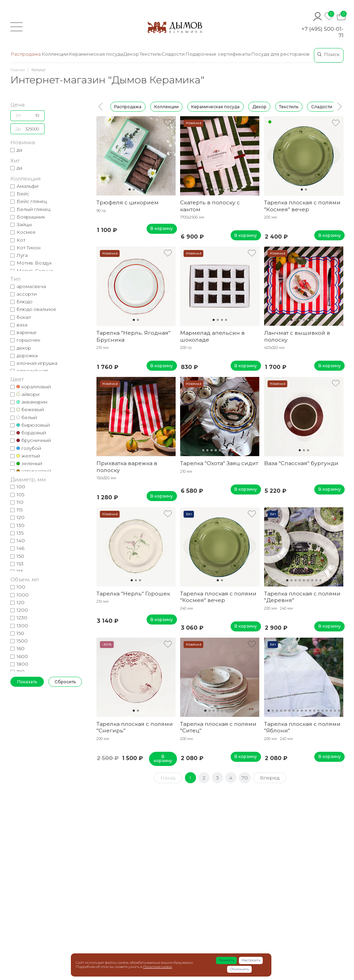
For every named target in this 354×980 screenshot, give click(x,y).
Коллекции (166, 106)
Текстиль (289, 106)
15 (327, 711)
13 (318, 711)
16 (331, 711)
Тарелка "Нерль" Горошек (133, 594)
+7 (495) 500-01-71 (323, 32)
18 (339, 711)
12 (314, 711)
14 (323, 711)
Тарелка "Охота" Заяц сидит (219, 463)
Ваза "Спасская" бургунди (301, 463)
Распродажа (128, 106)
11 (241, 450)
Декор (259, 106)
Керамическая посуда (215, 106)
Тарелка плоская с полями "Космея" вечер (302, 206)
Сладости (322, 106)
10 (236, 450)
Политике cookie (157, 967)
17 (335, 711)
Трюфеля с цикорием (128, 202)
